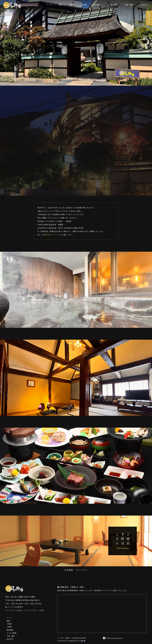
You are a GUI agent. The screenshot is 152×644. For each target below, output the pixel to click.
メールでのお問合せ (15, 607)
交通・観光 (129, 5)
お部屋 (72, 5)
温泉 (61, 5)
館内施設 (97, 5)
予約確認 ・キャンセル (76, 570)
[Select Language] (144, 5)
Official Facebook (113, 638)
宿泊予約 (149, 18)
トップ (50, 5)
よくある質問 (113, 5)
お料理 (84, 5)
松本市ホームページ (52, 235)
